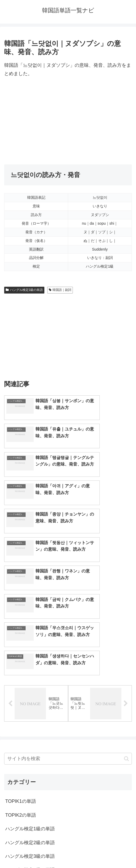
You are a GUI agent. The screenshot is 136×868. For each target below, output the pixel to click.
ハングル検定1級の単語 (24, 290)
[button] (126, 653)
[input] (68, 653)
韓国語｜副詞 (60, 290)
